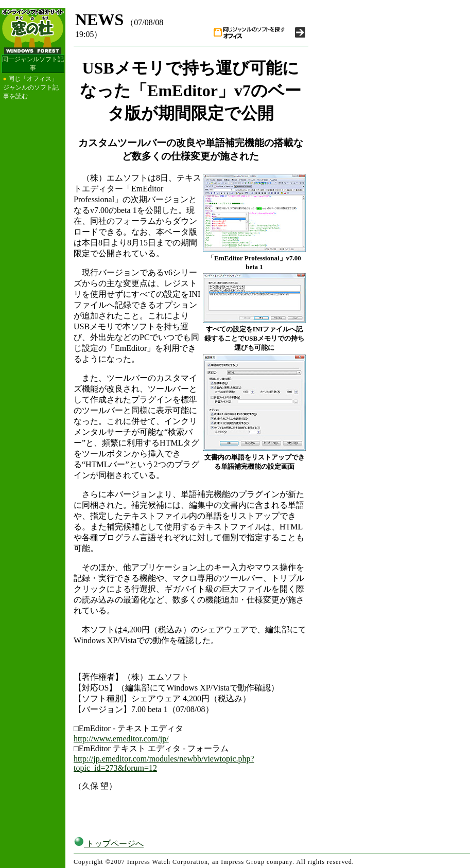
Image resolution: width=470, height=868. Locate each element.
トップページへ (109, 844)
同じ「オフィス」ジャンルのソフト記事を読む (31, 87)
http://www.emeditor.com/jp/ (121, 739)
